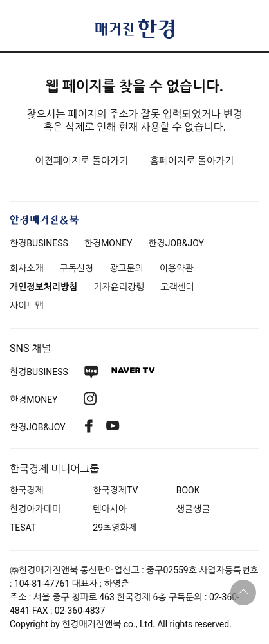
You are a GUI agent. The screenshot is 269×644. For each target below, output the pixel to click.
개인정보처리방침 (43, 287)
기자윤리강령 (119, 287)
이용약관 (177, 268)
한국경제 (27, 490)
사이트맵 (27, 306)
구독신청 (77, 268)
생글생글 (193, 509)
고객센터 (177, 287)
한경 (39, 243)
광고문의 (126, 268)
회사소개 (27, 268)
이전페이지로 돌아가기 (82, 161)
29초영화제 (115, 528)
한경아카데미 (35, 509)
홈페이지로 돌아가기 (192, 161)
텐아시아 (110, 509)
